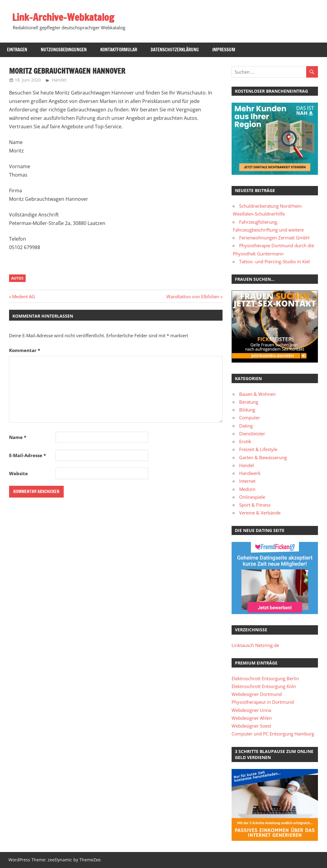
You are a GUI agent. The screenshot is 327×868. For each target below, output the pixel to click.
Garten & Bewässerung (263, 457)
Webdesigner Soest (251, 726)
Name (18, 437)
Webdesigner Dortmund (257, 694)
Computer (250, 418)
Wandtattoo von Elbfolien (193, 296)
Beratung (249, 402)
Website (18, 473)
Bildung (247, 410)
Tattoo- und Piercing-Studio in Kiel (274, 261)
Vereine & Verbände (260, 513)
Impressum (224, 50)
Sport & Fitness (255, 505)
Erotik (245, 441)
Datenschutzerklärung (175, 50)
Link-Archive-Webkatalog (63, 17)
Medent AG (23, 296)
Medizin (247, 489)
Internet (247, 481)
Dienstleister (252, 434)
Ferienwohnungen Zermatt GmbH (274, 238)
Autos (17, 278)
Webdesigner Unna (251, 710)
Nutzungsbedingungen (64, 50)
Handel (59, 80)
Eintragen (17, 50)
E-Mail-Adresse (27, 455)
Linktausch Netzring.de (255, 645)
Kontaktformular (119, 50)
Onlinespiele (252, 497)
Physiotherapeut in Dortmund (263, 702)
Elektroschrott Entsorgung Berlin (265, 678)
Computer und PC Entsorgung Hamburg (273, 734)
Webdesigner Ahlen (252, 718)
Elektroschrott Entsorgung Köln (264, 686)
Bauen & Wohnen (257, 394)
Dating (246, 426)
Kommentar (25, 350)
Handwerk (250, 473)
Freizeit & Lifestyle (258, 449)
